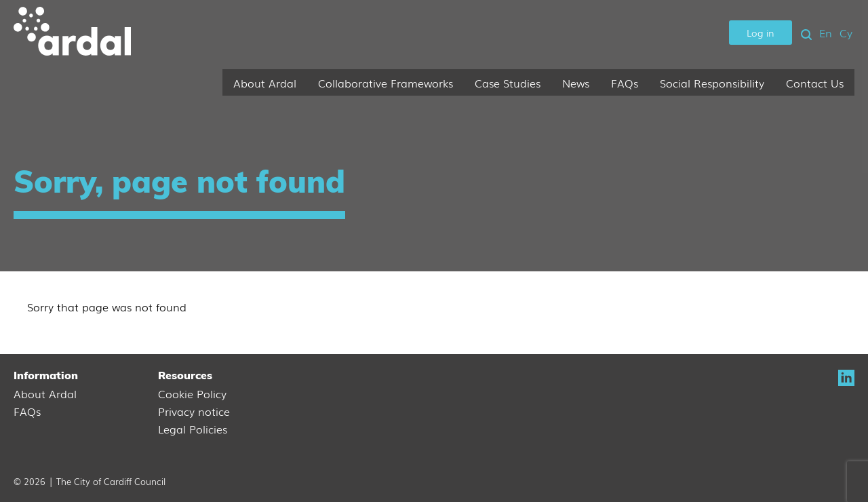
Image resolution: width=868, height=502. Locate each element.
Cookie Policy (192, 393)
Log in (761, 32)
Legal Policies (193, 429)
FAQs (625, 83)
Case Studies (508, 83)
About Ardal (265, 83)
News (576, 83)
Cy (846, 33)
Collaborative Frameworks (386, 83)
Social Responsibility (712, 83)
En (826, 33)
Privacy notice (194, 411)
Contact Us (815, 83)
